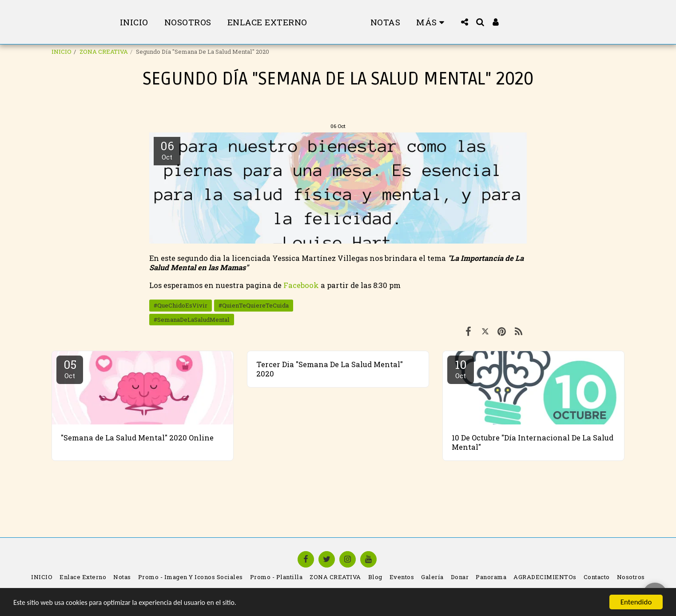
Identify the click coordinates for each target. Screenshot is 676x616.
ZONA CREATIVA (104, 52)
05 (70, 368)
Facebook (302, 285)
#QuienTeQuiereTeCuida (254, 305)
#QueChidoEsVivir (181, 305)
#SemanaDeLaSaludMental (192, 320)
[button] (494, 22)
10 (461, 368)
